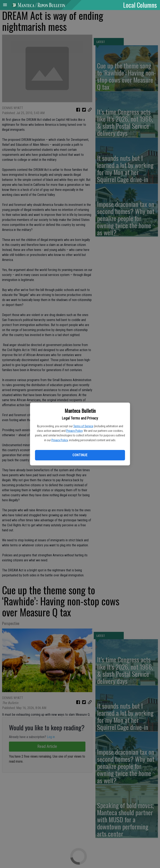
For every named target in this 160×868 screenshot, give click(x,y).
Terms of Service (83, 426)
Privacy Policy (74, 431)
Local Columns (140, 5)
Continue (80, 455)
